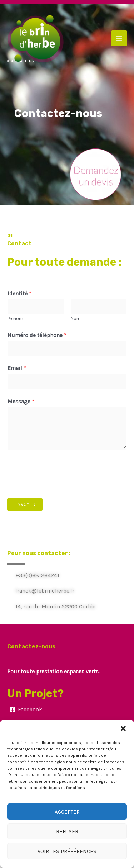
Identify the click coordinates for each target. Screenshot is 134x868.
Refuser (67, 831)
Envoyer (25, 504)
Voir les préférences (67, 851)
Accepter (67, 812)
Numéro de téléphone (37, 335)
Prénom (15, 319)
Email (17, 368)
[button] (123, 729)
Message (21, 402)
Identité (19, 294)
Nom (76, 319)
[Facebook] (26, 710)
